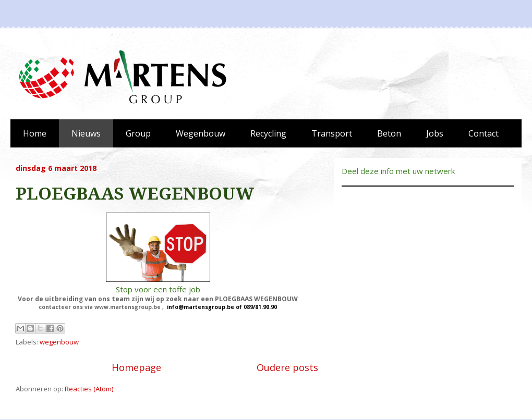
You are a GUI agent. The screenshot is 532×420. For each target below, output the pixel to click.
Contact (483, 133)
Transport (332, 133)
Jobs (435, 133)
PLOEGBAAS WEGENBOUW (135, 194)
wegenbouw (59, 342)
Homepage (136, 367)
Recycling (268, 133)
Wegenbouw (201, 133)
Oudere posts (287, 367)
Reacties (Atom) (89, 389)
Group (138, 133)
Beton (389, 133)
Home (35, 133)
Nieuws (86, 133)
